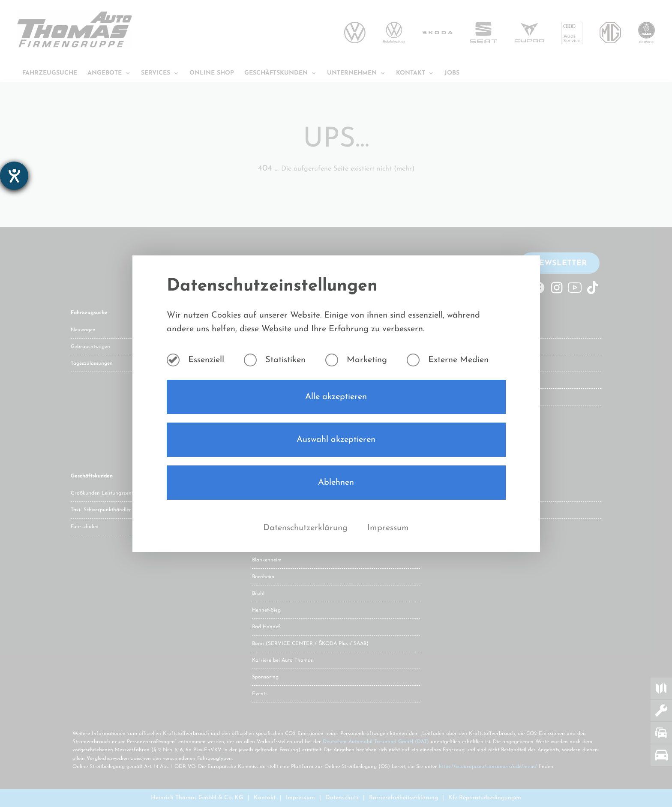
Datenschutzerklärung (307, 528)
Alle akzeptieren (336, 397)
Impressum (388, 528)
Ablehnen (336, 483)
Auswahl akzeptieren (336, 440)
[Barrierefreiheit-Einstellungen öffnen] (14, 176)
